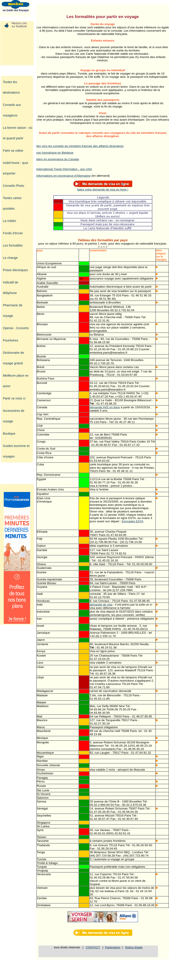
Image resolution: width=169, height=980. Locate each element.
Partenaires (113, 947)
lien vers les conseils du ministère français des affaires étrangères (80, 146)
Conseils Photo (14, 186)
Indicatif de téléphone (11, 288)
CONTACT (93, 947)
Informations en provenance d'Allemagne (63, 176)
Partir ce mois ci (14, 398)
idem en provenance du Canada (58, 159)
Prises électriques (15, 270)
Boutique (9, 434)
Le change (10, 258)
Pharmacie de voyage (13, 310)
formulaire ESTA (133, 521)
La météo (9, 221)
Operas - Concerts (16, 328)
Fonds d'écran (13, 233)
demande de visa (101, 605)
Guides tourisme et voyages (16, 451)
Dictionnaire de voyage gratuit (13, 358)
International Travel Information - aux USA (64, 169)
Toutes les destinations (11, 87)
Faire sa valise (13, 151)
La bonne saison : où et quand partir (18, 133)
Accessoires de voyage (14, 416)
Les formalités (13, 245)
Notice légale (134, 947)
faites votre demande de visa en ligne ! (103, 188)
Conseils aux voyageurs (12, 110)
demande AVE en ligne (105, 407)
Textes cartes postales (12, 203)
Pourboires (11, 340)
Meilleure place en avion (16, 381)
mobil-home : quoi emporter (15, 168)
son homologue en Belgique (55, 153)
